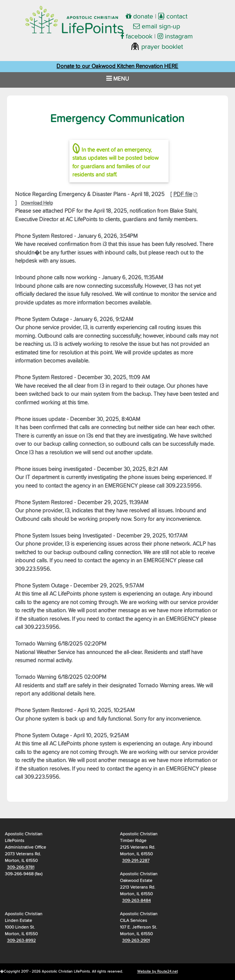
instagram (175, 37)
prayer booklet (157, 47)
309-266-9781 (21, 868)
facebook (136, 37)
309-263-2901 (136, 941)
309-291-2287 (136, 861)
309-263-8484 (136, 901)
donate (139, 17)
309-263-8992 (21, 941)
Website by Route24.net (158, 971)
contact (173, 17)
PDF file (183, 194)
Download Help (37, 203)
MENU (118, 78)
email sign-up (157, 27)
